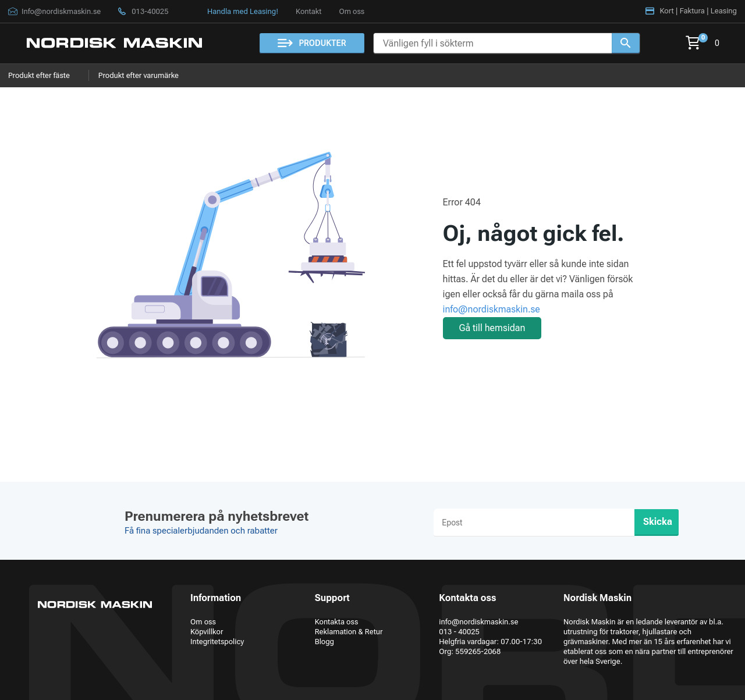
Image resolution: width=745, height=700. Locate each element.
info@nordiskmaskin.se (492, 309)
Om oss (352, 11)
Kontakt (308, 11)
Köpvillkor (207, 632)
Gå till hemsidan (492, 328)
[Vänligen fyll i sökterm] (493, 43)
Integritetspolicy (217, 642)
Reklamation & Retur (349, 632)
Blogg (324, 642)
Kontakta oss (337, 622)
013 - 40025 (459, 632)
